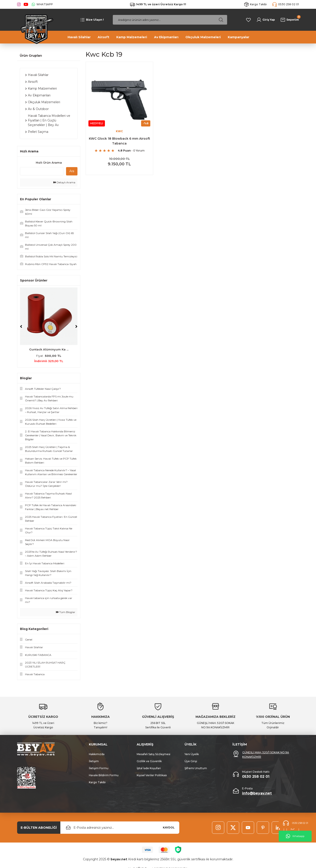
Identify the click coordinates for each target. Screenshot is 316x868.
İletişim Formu (99, 768)
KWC (119, 131)
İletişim (94, 761)
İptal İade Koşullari (149, 768)
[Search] (170, 20)
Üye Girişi (191, 761)
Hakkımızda (97, 754)
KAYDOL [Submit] (169, 827)
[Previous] (21, 327)
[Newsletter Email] (120, 828)
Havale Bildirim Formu (104, 775)
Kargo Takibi (97, 782)
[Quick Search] (42, 171)
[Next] (76, 327)
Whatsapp (295, 836)
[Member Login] (266, 20)
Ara (72, 171)
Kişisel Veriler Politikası (152, 775)
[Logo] (36, 29)
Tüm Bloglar (66, 612)
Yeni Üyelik (192, 754)
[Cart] (290, 20)
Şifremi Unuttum (196, 768)
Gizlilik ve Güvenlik (149, 761)
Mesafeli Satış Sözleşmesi (154, 754)
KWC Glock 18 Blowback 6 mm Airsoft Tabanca (119, 141)
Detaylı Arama (64, 182)
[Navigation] (92, 20)
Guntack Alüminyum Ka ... (49, 349)
